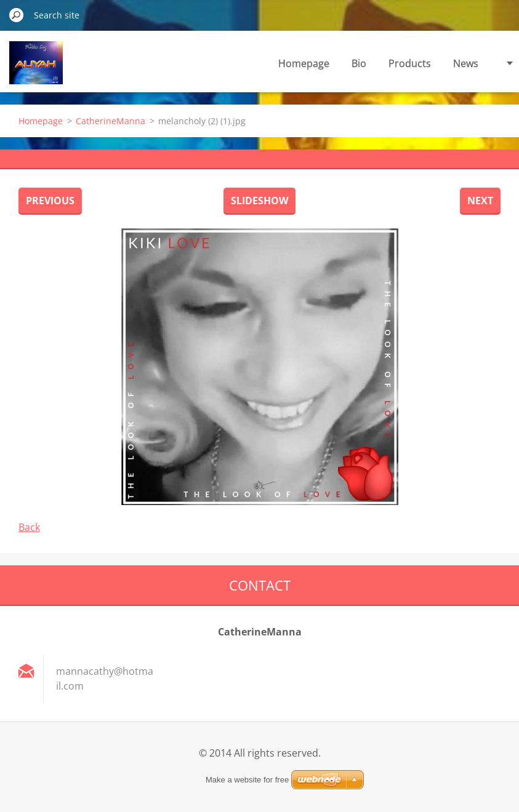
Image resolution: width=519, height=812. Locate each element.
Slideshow (259, 201)
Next (480, 201)
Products (410, 63)
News (466, 63)
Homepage (304, 63)
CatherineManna (111, 121)
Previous (50, 201)
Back (29, 527)
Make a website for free (247, 780)
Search (17, 15)
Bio (359, 63)
